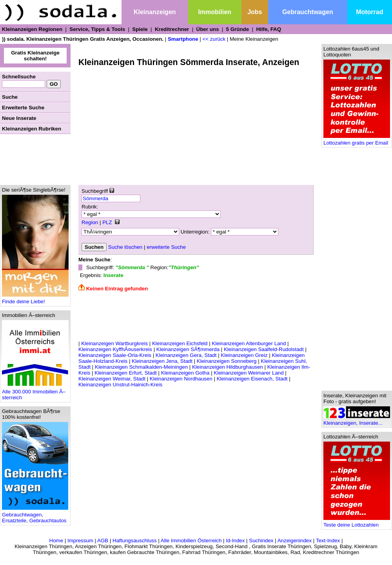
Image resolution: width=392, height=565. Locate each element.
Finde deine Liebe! (35, 299)
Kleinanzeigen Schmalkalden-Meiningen (141, 367)
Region (90, 222)
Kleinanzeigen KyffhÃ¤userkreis (115, 349)
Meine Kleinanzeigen (254, 39)
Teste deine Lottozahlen (357, 522)
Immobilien (214, 12)
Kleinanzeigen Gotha (185, 373)
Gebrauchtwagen (308, 12)
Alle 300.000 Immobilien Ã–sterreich (35, 392)
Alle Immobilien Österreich (191, 541)
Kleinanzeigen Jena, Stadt (162, 361)
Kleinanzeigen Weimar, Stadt (112, 379)
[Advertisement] (35, 159)
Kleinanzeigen (155, 12)
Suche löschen (125, 247)
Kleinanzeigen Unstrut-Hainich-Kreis (120, 385)
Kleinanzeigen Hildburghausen (228, 367)
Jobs (255, 12)
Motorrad (369, 12)
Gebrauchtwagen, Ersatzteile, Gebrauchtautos (35, 515)
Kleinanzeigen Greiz (244, 355)
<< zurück (214, 39)
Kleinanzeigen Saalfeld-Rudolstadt (264, 349)
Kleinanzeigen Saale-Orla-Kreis (115, 355)
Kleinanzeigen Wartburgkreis (114, 343)
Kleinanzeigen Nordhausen (181, 379)
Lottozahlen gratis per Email (357, 140)
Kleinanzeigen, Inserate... (357, 421)
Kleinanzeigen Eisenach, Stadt (252, 379)
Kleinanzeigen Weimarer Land (249, 373)
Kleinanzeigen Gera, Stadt (186, 355)
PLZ (107, 222)
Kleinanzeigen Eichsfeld (180, 343)
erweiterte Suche (166, 247)
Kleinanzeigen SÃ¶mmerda (188, 349)
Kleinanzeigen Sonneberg (227, 361)
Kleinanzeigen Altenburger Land (249, 343)
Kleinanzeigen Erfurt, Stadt (126, 373)
